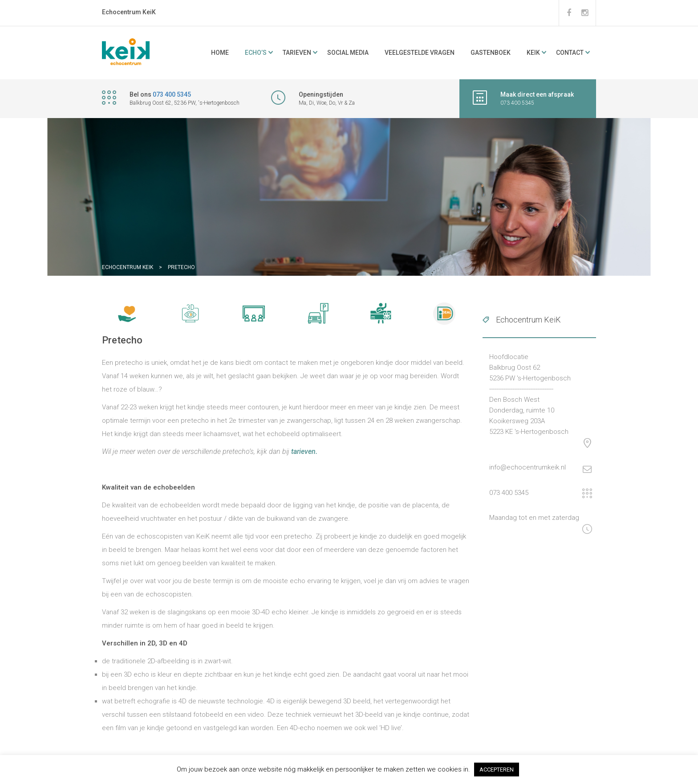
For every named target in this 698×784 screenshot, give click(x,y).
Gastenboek (491, 53)
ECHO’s (256, 53)
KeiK (533, 53)
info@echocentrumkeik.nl (528, 467)
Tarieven (297, 53)
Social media (348, 53)
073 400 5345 (172, 94)
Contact (570, 53)
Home (220, 53)
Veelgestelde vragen (420, 53)
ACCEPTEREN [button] (497, 770)
